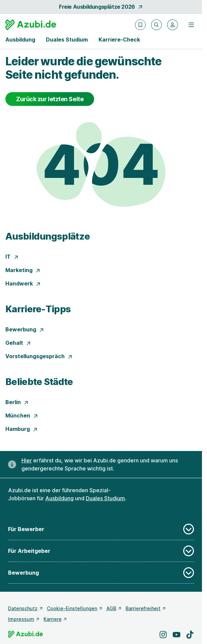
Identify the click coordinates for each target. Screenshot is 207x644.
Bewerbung (25, 329)
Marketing (23, 270)
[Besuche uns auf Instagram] (163, 635)
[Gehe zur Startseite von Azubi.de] (31, 25)
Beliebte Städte (39, 382)
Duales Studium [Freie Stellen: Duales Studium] (105, 498)
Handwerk (23, 283)
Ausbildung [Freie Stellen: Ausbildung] (59, 498)
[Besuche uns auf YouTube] (177, 635)
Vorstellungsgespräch (39, 356)
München (22, 415)
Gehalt (18, 343)
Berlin (17, 402)
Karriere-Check (119, 40)
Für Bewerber (101, 529)
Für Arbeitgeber (101, 551)
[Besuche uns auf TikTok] (190, 635)
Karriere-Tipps (38, 309)
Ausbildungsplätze (48, 236)
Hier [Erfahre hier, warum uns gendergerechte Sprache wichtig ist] (27, 460)
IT (12, 257)
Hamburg (22, 429)
